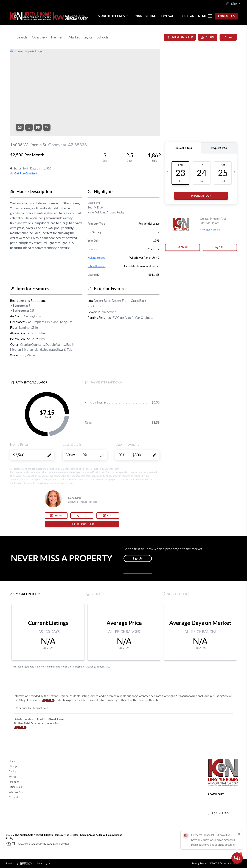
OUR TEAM (188, 16)
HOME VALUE (168, 16)
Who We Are (16, 792)
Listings (13, 766)
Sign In (233, 4)
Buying (13, 771)
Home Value (15, 787)
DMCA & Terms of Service (224, 863)
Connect (13, 797)
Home (12, 761)
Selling (12, 777)
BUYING (137, 16)
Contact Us (226, 16)
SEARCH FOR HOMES (113, 16)
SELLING (151, 16)
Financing (14, 782)
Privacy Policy (199, 863)
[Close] (239, 834)
